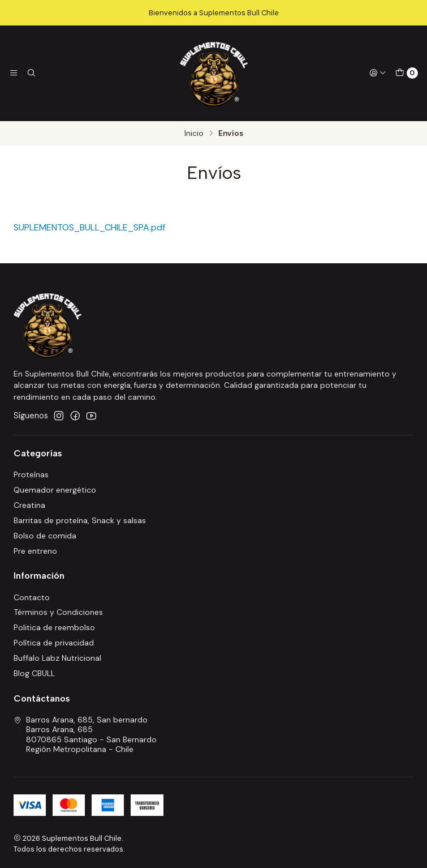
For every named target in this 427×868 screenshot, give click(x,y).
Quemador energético (55, 490)
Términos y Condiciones (58, 612)
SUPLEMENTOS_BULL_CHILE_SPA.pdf (89, 227)
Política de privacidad (54, 643)
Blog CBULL (34, 673)
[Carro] (407, 73)
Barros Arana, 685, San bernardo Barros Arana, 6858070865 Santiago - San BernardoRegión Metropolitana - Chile (85, 735)
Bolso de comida (45, 536)
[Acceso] (378, 73)
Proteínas (31, 474)
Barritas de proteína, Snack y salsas (80, 520)
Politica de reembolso (54, 627)
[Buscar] (31, 73)
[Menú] (14, 73)
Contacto (32, 597)
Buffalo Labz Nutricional (57, 658)
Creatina (29, 505)
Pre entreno (35, 551)
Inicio (194, 134)
